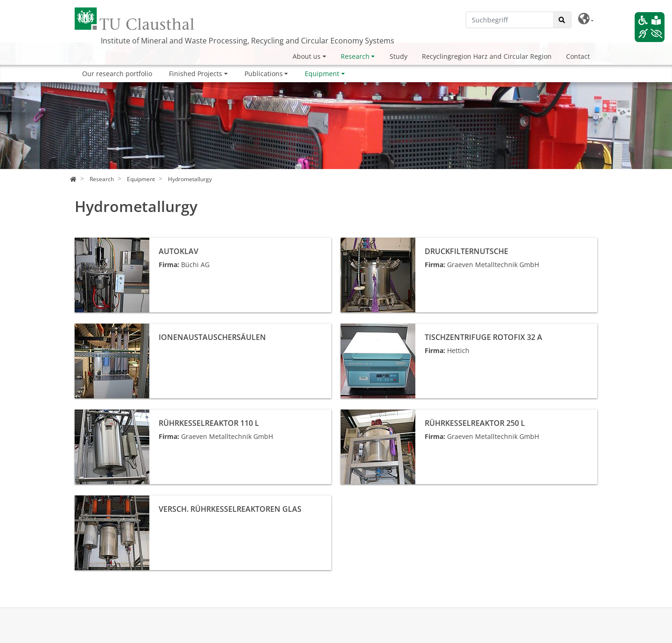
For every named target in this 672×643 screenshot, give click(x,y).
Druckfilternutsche (370, 243)
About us (307, 56)
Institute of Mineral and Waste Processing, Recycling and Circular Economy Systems (248, 41)
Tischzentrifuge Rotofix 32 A (384, 329)
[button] (586, 19)
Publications (264, 74)
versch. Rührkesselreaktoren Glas (127, 500)
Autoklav (88, 243)
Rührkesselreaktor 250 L (378, 414)
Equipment (322, 74)
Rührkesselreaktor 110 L (112, 414)
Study (399, 56)
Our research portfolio (117, 74)
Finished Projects (196, 74)
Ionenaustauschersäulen (113, 329)
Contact (578, 56)
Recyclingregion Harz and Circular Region (487, 56)
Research (355, 56)
